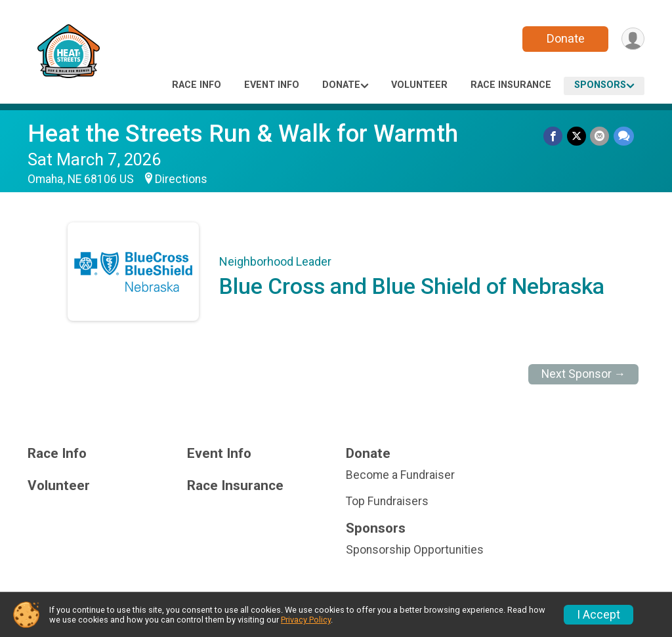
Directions (181, 179)
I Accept (598, 615)
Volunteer (419, 85)
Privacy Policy (306, 620)
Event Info (272, 85)
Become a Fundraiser (400, 475)
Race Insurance (511, 85)
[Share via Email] (600, 136)
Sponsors (600, 85)
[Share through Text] (624, 136)
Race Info (197, 85)
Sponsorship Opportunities (415, 550)
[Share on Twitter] (577, 136)
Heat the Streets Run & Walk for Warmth (243, 134)
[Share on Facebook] (554, 136)
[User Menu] (632, 39)
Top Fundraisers (387, 501)
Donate (564, 38)
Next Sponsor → (584, 374)
